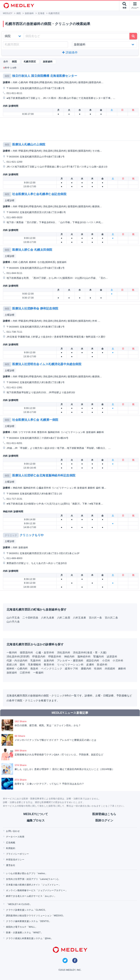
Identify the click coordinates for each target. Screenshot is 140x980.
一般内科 (12, 652)
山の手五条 (13, 618)
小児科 (106, 661)
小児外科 (118, 661)
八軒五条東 (79, 618)
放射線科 (12, 673)
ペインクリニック (52, 669)
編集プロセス (36, 820)
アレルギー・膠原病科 (70, 661)
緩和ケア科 (71, 669)
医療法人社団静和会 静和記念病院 (35, 308)
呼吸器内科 (39, 656)
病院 (7, 76)
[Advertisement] (71, 129)
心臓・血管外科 (45, 652)
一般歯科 (38, 673)
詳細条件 (70, 52)
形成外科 (102, 665)
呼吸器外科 (55, 656)
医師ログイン (104, 820)
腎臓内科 (99, 656)
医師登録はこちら (104, 814)
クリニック (11, 535)
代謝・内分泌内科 (17, 661)
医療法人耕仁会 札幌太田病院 (32, 250)
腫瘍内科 (86, 669)
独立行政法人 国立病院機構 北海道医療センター (45, 76)
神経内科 (69, 656)
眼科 (23, 665)
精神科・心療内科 (17, 669)
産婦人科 (12, 665)
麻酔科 (122, 669)
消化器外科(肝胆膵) (18, 656)
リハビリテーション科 (70, 665)
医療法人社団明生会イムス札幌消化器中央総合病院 (47, 364)
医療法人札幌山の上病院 (29, 144)
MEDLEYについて (36, 814)
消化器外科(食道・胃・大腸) (90, 652)
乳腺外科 (36, 661)
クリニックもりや (32, 535)
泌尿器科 (112, 656)
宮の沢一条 (96, 618)
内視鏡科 (110, 669)
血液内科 (49, 661)
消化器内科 (64, 652)
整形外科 (49, 665)
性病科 (98, 669)
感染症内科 (93, 661)
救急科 (34, 669)
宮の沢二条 (111, 618)
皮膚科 (90, 665)
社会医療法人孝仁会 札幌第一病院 (35, 420)
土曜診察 (10, 200)
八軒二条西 (64, 618)
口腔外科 (25, 673)
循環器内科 (26, 652)
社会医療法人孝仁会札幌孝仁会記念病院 (39, 194)
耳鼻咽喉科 (34, 665)
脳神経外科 (84, 656)
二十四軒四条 (30, 618)
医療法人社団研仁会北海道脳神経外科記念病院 (44, 475)
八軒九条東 (48, 618)
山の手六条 (13, 622)
